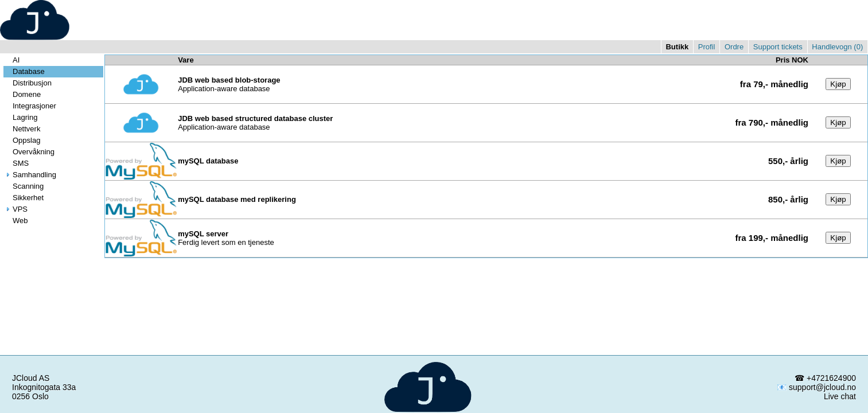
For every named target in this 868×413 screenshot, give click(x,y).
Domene (22, 94)
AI (11, 60)
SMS (16, 163)
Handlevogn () (837, 47)
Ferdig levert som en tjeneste (226, 238)
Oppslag (22, 140)
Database (24, 71)
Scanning (24, 186)
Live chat (840, 396)
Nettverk (22, 129)
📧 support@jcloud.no (816, 387)
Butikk (677, 47)
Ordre (734, 47)
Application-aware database (229, 84)
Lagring (20, 117)
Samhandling (30, 175)
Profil (707, 47)
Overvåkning (29, 152)
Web (16, 221)
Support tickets (778, 47)
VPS (15, 209)
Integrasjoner (30, 106)
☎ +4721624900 (825, 378)
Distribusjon (28, 83)
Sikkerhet (24, 198)
